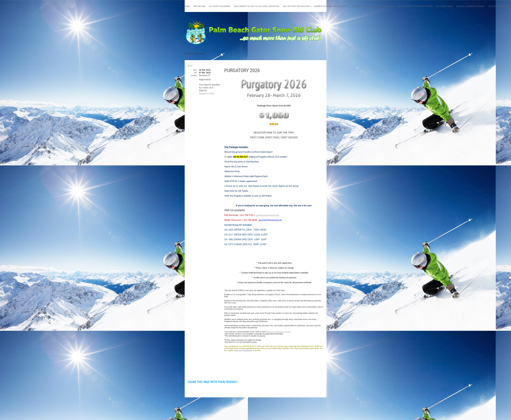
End (195, 73)
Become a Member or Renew (279, 332)
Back (190, 65)
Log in (321, 16)
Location (194, 75)
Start (195, 70)
